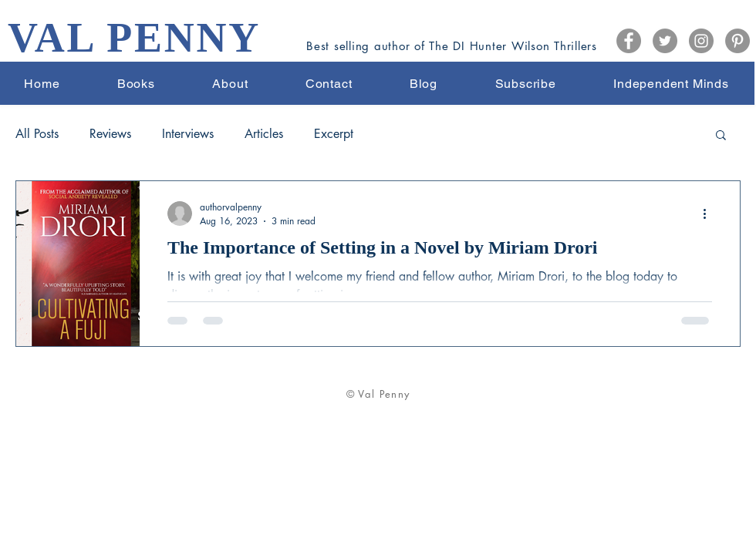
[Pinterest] (737, 41)
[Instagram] (701, 41)
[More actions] (710, 214)
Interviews (188, 134)
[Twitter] (665, 41)
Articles (264, 134)
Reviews (110, 134)
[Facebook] (629, 41)
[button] (721, 136)
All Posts (37, 134)
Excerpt (334, 134)
